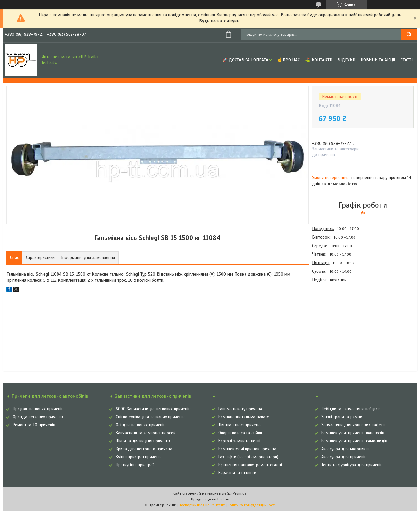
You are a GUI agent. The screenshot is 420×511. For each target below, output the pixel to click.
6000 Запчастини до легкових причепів (153, 409)
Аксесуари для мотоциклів (346, 449)
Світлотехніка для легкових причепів (150, 417)
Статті (407, 60)
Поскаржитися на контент (202, 505)
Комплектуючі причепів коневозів (353, 433)
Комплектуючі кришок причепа (247, 449)
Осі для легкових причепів (141, 425)
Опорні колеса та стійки (240, 433)
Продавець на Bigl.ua (210, 499)
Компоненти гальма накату (244, 417)
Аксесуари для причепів (344, 457)
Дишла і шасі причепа (239, 425)
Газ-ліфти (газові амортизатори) (248, 457)
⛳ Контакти (319, 60)
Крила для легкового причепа (144, 449)
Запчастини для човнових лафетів (354, 425)
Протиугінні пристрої (135, 465)
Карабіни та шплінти (237, 473)
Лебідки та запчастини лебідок (350, 409)
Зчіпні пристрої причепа (138, 457)
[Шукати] (409, 35)
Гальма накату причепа (240, 409)
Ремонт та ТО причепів (34, 425)
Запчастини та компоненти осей (146, 433)
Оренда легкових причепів (38, 417)
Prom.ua (240, 493)
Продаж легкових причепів (38, 409)
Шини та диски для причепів (143, 441)
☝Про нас (288, 60)
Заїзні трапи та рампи (342, 417)
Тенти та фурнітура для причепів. (352, 465)
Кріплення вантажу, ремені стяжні (250, 465)
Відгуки (346, 60)
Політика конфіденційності (252, 505)
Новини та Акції (378, 60)
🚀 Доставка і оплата (245, 60)
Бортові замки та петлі (239, 441)
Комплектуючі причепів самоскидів (354, 441)
